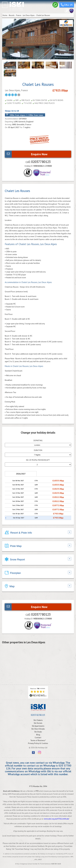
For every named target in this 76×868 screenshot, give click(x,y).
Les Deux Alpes (29, 15)
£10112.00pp (58, 497)
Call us (67, 5)
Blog (38, 735)
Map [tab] (10, 587)
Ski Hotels (38, 723)
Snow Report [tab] (15, 560)
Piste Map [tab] (13, 546)
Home (5, 15)
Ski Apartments (38, 726)
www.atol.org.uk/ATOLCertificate (56, 819)
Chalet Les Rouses (43, 15)
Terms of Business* (38, 740)
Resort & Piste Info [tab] (18, 533)
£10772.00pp (58, 505)
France (19, 15)
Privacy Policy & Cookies (38, 743)
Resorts (12, 15)
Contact (38, 738)
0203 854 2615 (56, 864)
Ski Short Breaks (38, 729)
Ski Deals (38, 732)
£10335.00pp (58, 481)
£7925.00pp (58, 514)
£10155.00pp (58, 489)
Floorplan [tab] (13, 573)
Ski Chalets (38, 720)
